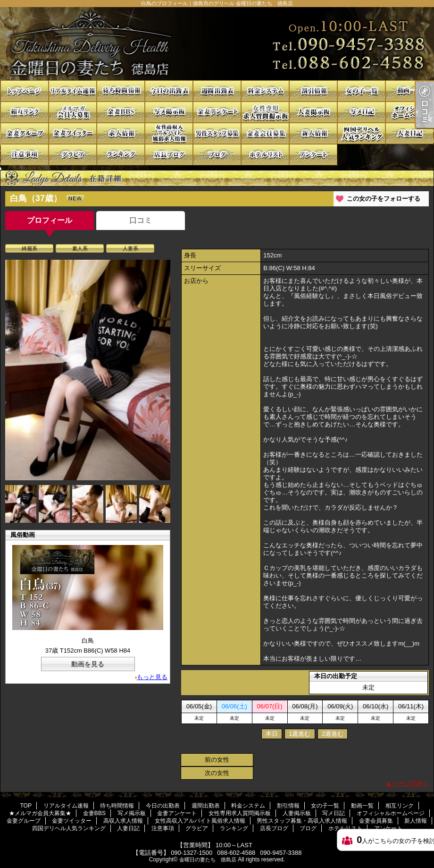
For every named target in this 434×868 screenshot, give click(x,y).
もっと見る (152, 677)
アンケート (313, 155)
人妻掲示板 (313, 112)
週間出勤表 (217, 91)
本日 (272, 734)
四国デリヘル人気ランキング (361, 133)
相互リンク (25, 112)
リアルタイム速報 (73, 91)
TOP (25, 91)
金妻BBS (121, 112)
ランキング (121, 155)
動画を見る (88, 664)
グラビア (73, 155)
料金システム (265, 91)
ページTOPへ (411, 783)
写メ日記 (361, 112)
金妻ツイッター (73, 133)
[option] (88, 370)
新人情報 (313, 133)
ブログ (217, 155)
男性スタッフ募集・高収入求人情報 (217, 133)
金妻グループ (25, 133)
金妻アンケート (217, 112)
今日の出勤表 (169, 91)
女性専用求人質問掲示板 (265, 112)
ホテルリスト (265, 155)
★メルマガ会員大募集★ (73, 112)
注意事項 (25, 155)
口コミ (141, 220)
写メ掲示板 (169, 112)
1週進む (300, 734)
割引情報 (313, 91)
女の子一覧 (361, 91)
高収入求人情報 (121, 133)
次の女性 (217, 773)
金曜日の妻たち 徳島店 (208, 859)
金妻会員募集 (265, 133)
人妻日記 (409, 133)
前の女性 (217, 760)
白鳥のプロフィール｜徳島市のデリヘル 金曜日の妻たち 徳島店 (217, 44)
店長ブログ (169, 155)
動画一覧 (409, 91)
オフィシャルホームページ (409, 112)
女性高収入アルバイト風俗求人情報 (169, 133)
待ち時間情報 (121, 91)
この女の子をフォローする (384, 199)
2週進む (333, 734)
